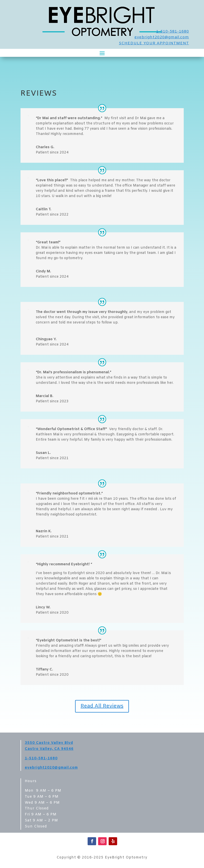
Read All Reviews (102, 706)
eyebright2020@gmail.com (162, 37)
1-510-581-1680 (173, 32)
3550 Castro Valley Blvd (49, 743)
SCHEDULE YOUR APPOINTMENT (154, 43)
